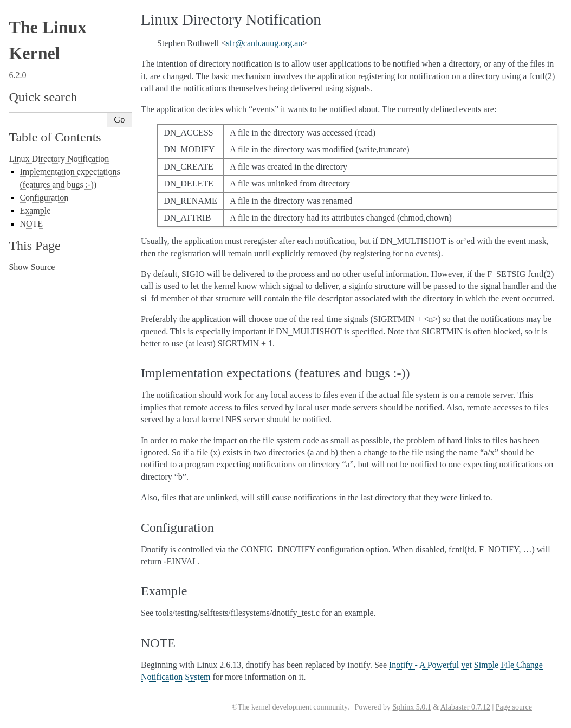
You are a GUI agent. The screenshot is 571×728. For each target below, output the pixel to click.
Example (35, 211)
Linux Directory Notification (59, 159)
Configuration (44, 198)
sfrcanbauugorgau (264, 43)
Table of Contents (55, 137)
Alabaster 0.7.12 (465, 707)
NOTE (31, 224)
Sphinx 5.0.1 (411, 707)
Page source (514, 707)
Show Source (32, 267)
